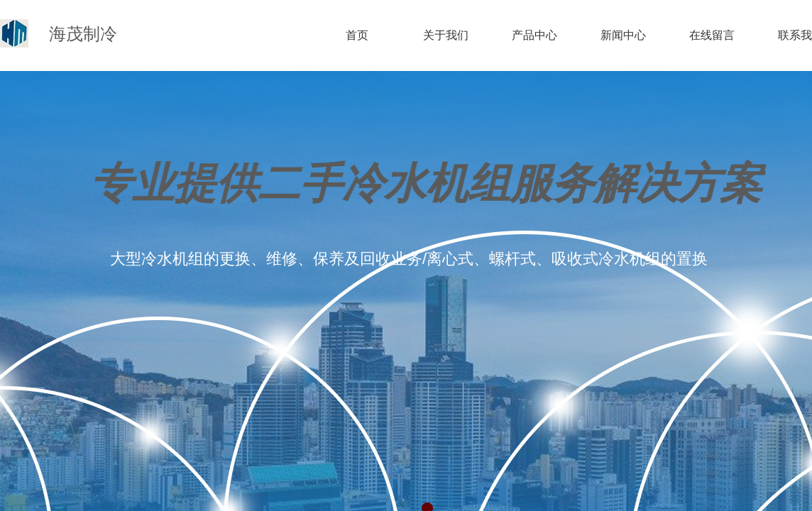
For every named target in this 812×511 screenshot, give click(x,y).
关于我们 (446, 35)
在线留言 (712, 35)
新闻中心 (623, 35)
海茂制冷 (83, 34)
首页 (357, 35)
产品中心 (534, 35)
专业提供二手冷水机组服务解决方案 (426, 184)
